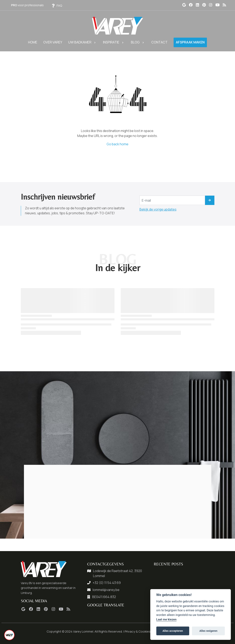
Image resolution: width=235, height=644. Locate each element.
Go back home (117, 144)
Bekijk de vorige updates (158, 209)
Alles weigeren (208, 631)
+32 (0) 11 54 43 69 (107, 583)
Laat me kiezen (167, 620)
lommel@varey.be (106, 590)
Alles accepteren (173, 631)
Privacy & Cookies (138, 631)
